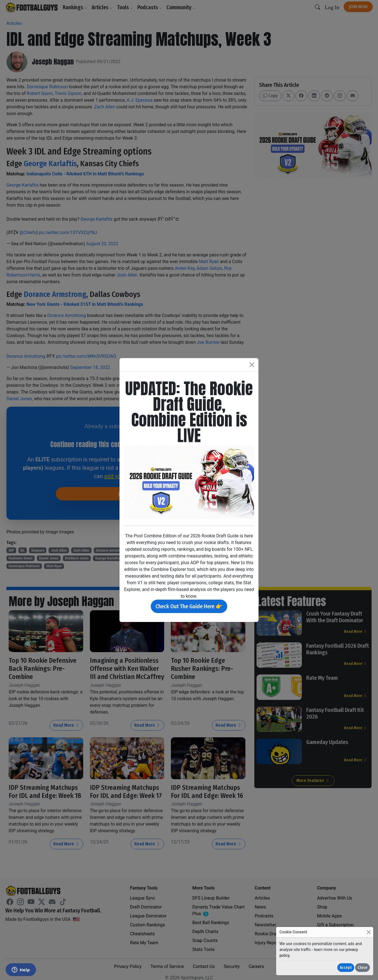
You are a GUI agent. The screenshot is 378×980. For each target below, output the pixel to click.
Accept (346, 968)
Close (363, 968)
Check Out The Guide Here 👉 (189, 606)
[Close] (369, 932)
